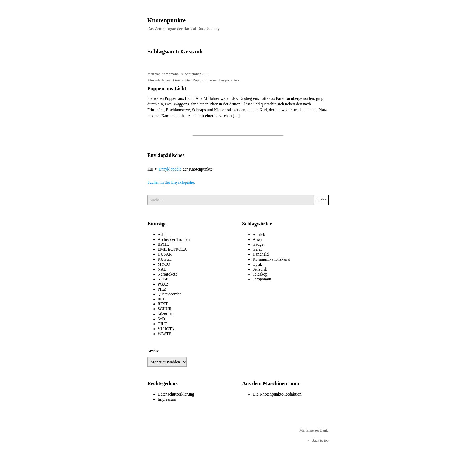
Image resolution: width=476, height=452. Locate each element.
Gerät (257, 249)
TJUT (162, 324)
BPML (163, 244)
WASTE (164, 334)
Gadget (258, 244)
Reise (212, 80)
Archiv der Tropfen (174, 239)
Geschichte (181, 80)
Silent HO (166, 314)
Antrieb (259, 234)
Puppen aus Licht (167, 88)
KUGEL (165, 259)
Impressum (167, 399)
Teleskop (260, 274)
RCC (162, 299)
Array (257, 239)
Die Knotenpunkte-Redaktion (277, 394)
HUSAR (165, 254)
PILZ (162, 289)
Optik (257, 264)
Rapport (199, 80)
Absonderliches (159, 80)
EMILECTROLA (172, 249)
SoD (161, 319)
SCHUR (164, 309)
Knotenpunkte (166, 20)
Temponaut (262, 279)
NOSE (163, 279)
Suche (321, 200)
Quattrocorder (169, 294)
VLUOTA (166, 329)
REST (163, 304)
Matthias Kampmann (163, 74)
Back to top (318, 440)
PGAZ (163, 284)
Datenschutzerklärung (176, 394)
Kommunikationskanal (271, 259)
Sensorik (260, 269)
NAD (162, 269)
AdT (161, 234)
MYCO (164, 264)
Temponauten (229, 80)
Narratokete (167, 274)
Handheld (261, 254)
